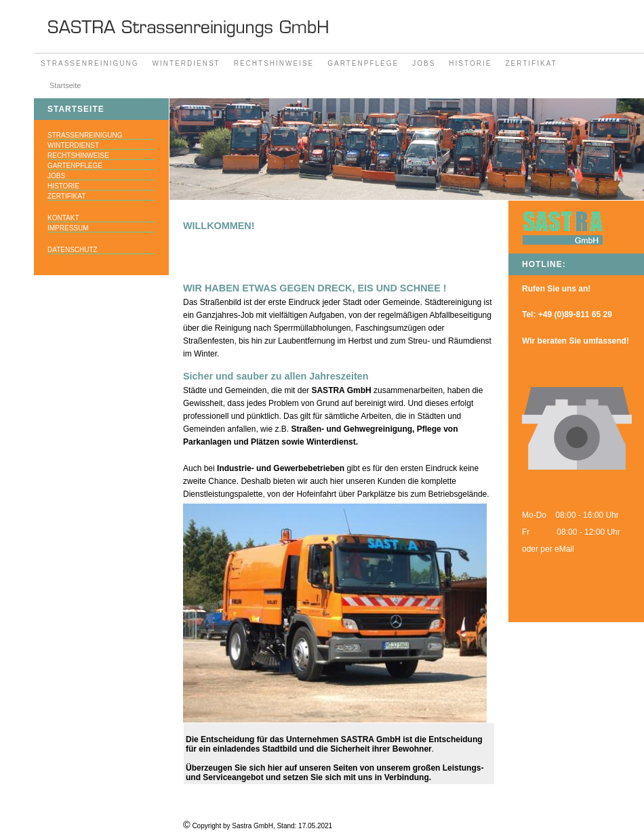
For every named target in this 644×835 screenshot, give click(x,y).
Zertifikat (531, 63)
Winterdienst (186, 63)
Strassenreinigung (90, 63)
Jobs (424, 63)
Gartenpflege (363, 63)
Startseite (65, 85)
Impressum (68, 228)
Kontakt (63, 218)
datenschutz (73, 250)
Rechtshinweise (274, 63)
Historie (470, 63)
